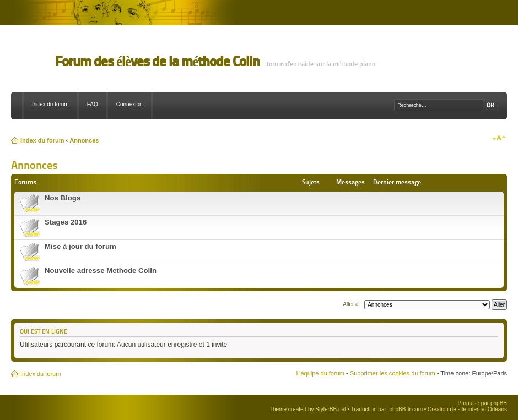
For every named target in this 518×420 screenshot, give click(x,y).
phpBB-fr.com (406, 409)
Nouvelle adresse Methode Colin (101, 271)
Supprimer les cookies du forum (393, 373)
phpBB (499, 403)
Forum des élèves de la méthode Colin (157, 61)
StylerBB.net (331, 409)
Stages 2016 (66, 222)
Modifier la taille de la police (499, 138)
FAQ (93, 104)
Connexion (129, 104)
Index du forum (50, 104)
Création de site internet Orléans (467, 409)
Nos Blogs (63, 198)
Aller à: (351, 304)
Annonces (84, 140)
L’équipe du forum (320, 373)
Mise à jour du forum (80, 246)
